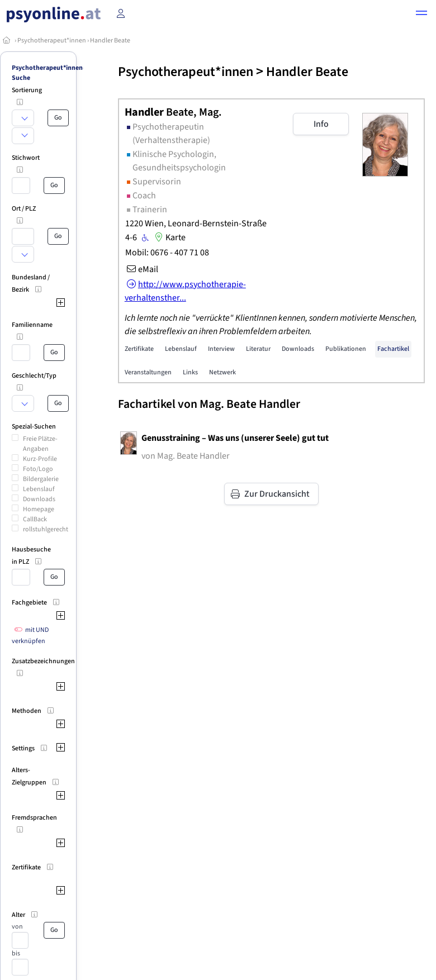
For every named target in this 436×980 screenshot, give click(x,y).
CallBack (35, 519)
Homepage (39, 509)
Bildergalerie (41, 479)
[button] (421, 15)
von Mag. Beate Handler (186, 456)
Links (190, 372)
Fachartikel (393, 349)
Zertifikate (139, 349)
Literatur (258, 349)
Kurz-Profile (40, 459)
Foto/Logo (38, 469)
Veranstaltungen (148, 372)
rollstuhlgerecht (46, 529)
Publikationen (346, 349)
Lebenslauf (39, 489)
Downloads (39, 499)
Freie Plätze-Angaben (40, 444)
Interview (221, 349)
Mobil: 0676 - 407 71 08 (167, 253)
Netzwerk (222, 372)
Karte (169, 237)
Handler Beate (110, 41)
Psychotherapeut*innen (52, 41)
